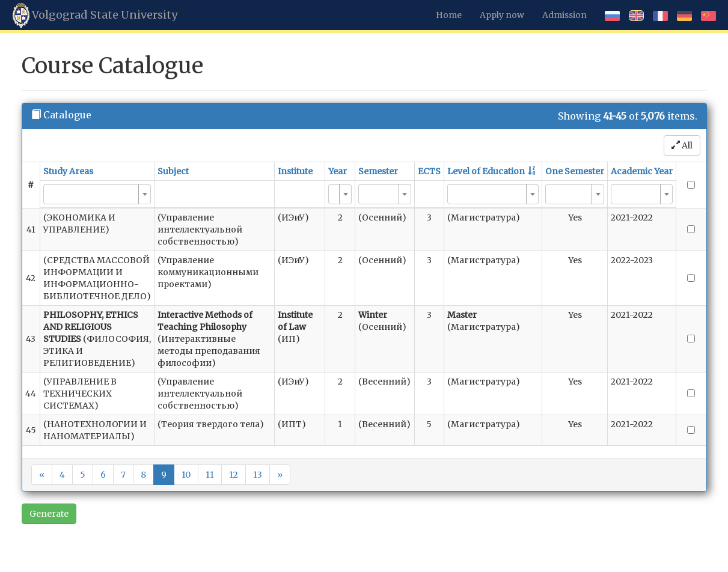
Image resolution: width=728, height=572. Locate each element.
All (682, 145)
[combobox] (97, 194)
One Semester (575, 171)
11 (210, 475)
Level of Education (486, 171)
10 (186, 475)
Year (338, 171)
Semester (378, 171)
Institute (295, 171)
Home (449, 15)
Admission (564, 15)
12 (234, 475)
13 (258, 475)
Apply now (502, 15)
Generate (49, 514)
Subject (173, 171)
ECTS (429, 171)
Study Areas (68, 171)
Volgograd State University (95, 16)
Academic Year (642, 171)
